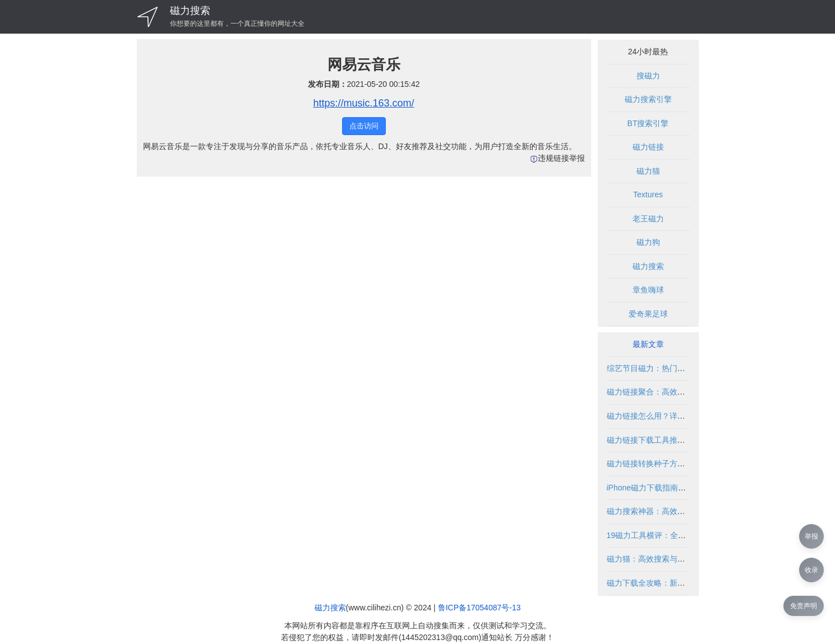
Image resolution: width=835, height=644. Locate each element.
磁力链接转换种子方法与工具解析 (666, 464)
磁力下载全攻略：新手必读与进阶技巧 (673, 583)
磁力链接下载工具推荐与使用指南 (666, 440)
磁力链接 (648, 147)
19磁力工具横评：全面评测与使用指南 (674, 535)
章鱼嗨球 (648, 290)
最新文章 (648, 344)
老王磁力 (648, 219)
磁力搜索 (190, 11)
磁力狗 (648, 242)
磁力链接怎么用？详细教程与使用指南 (673, 416)
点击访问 (364, 126)
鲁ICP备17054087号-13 (479, 608)
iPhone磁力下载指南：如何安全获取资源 (678, 488)
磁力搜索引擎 (648, 99)
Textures (648, 194)
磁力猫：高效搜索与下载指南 (658, 559)
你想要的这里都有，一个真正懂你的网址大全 (237, 24)
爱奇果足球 (648, 314)
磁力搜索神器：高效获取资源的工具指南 (677, 511)
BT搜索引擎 (648, 123)
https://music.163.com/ (363, 103)
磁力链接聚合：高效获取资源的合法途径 (677, 392)
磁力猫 (648, 171)
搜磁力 (648, 76)
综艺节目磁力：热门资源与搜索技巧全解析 (681, 368)
